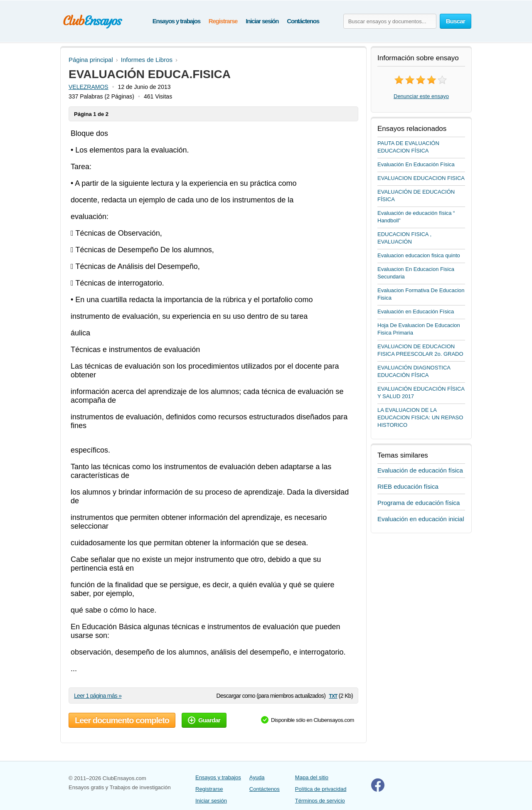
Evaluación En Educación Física (416, 164)
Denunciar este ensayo (421, 96)
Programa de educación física (419, 503)
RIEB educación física (408, 486)
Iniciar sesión (262, 21)
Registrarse (223, 21)
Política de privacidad (321, 789)
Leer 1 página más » (98, 696)
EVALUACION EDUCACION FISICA (421, 178)
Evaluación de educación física (420, 470)
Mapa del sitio (312, 777)
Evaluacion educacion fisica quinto (419, 255)
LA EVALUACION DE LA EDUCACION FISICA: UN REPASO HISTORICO (420, 417)
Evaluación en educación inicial (421, 519)
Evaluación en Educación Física (416, 311)
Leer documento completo (122, 720)
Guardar (204, 720)
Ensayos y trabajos (176, 21)
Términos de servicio (320, 801)
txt (333, 696)
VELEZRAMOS (89, 87)
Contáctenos (303, 21)
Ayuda (257, 777)
